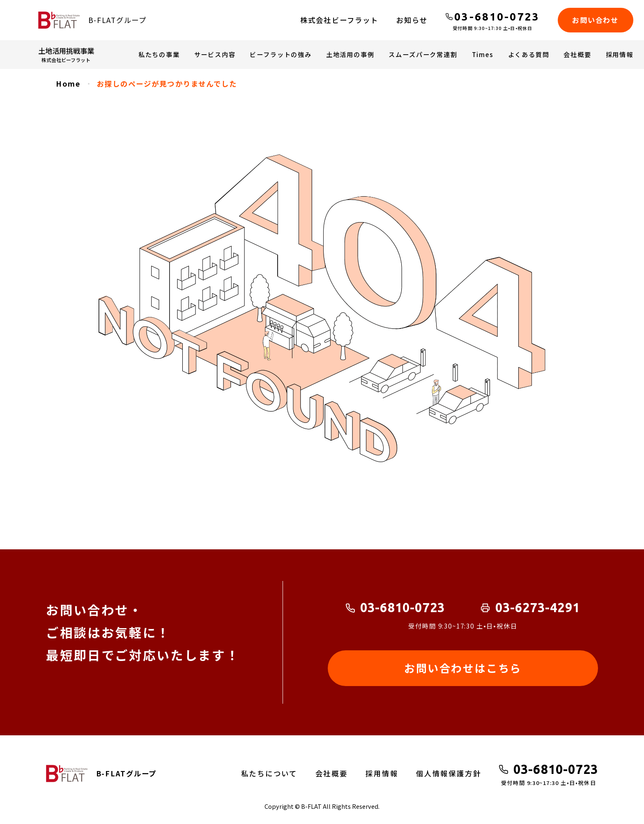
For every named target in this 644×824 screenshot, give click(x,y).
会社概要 (577, 54)
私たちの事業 (159, 54)
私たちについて (269, 773)
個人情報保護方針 (448, 773)
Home (68, 84)
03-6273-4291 (538, 608)
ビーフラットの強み (281, 54)
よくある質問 (529, 54)
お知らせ (412, 20)
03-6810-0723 (403, 608)
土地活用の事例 (350, 54)
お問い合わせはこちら (463, 668)
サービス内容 (215, 54)
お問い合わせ (595, 20)
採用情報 (620, 54)
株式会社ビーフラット (339, 20)
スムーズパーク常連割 (423, 54)
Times (483, 54)
